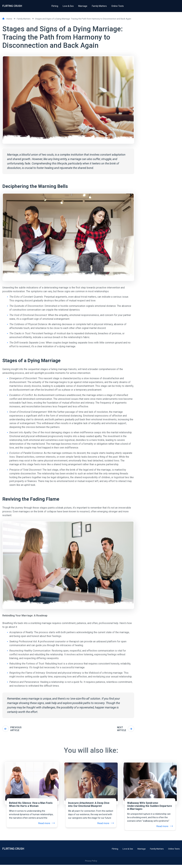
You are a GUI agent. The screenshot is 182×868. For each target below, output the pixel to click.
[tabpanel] (32, 787)
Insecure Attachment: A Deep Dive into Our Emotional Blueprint (88, 805)
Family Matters (155, 852)
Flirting (111, 852)
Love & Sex (125, 852)
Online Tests (173, 852)
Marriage (139, 852)
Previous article (12, 729)
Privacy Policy (91, 864)
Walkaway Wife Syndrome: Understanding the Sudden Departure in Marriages (149, 807)
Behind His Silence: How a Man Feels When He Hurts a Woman (30, 805)
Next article (126, 729)
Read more (47, 824)
